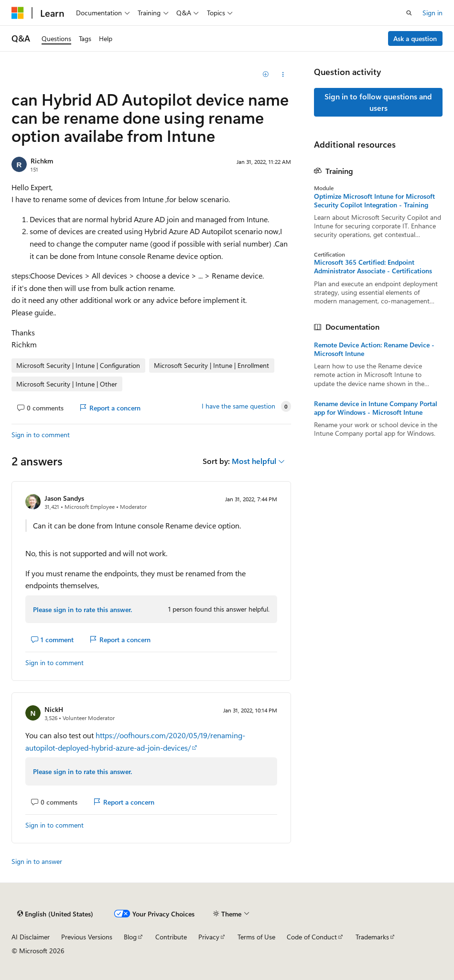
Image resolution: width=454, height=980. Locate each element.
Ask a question (415, 38)
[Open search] (409, 13)
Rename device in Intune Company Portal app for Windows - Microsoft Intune (376, 408)
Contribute (171, 937)
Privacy (209, 937)
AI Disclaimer (31, 937)
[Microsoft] (18, 13)
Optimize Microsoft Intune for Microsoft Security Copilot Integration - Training (374, 201)
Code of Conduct (312, 937)
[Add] (266, 75)
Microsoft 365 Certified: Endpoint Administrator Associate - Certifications (373, 267)
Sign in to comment (41, 435)
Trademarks (372, 937)
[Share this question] (283, 75)
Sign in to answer (37, 861)
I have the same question (238, 406)
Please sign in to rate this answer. (82, 609)
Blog (130, 937)
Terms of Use (256, 937)
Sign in (432, 13)
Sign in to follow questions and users (378, 102)
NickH (54, 709)
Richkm (42, 161)
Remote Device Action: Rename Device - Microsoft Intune (374, 349)
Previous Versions (87, 937)
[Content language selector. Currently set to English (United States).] (55, 914)
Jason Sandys (64, 498)
